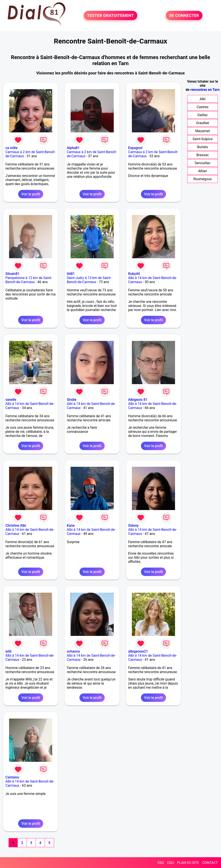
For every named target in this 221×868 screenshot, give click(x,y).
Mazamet (203, 131)
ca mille (11, 148)
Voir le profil (31, 194)
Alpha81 (73, 148)
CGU (170, 863)
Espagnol (135, 148)
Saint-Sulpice (203, 139)
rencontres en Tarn (205, 90)
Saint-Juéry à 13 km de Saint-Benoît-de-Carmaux (89, 280)
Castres (203, 107)
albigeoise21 (138, 651)
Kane (71, 525)
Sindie (71, 400)
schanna (73, 651)
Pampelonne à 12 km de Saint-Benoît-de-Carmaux (29, 280)
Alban (203, 171)
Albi (203, 99)
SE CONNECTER (184, 15)
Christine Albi (16, 525)
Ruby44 (134, 274)
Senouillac (203, 163)
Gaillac (202, 115)
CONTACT (210, 863)
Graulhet (203, 123)
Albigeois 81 (138, 400)
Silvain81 (12, 274)
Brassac (203, 155)
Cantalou (12, 777)
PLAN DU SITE (188, 863)
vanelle (11, 400)
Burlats (202, 147)
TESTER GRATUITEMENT (111, 15)
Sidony (133, 525)
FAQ (161, 863)
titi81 (71, 274)
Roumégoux (203, 179)
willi (8, 651)
